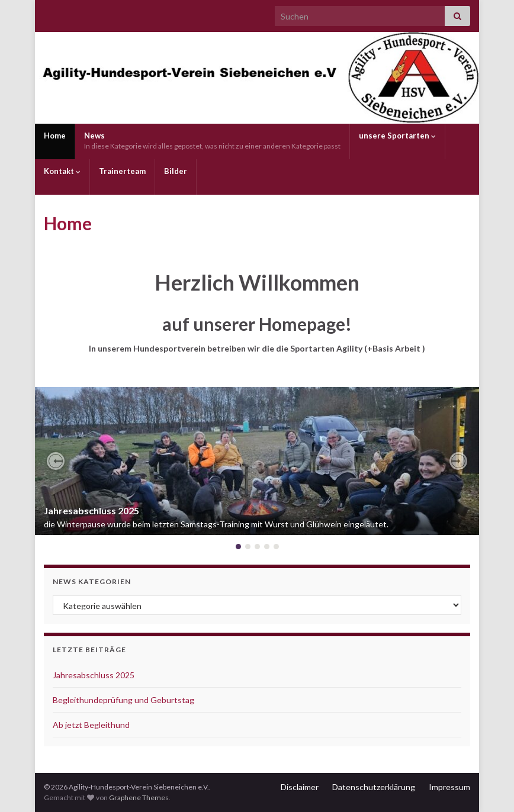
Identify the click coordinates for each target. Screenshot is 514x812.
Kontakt (62, 171)
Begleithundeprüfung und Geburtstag (123, 700)
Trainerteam (122, 171)
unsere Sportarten (397, 136)
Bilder (176, 171)
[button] (56, 461)
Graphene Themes (139, 797)
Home (55, 136)
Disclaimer (300, 787)
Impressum (449, 787)
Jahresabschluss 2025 (91, 510)
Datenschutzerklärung (374, 787)
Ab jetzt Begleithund (91, 725)
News (212, 141)
